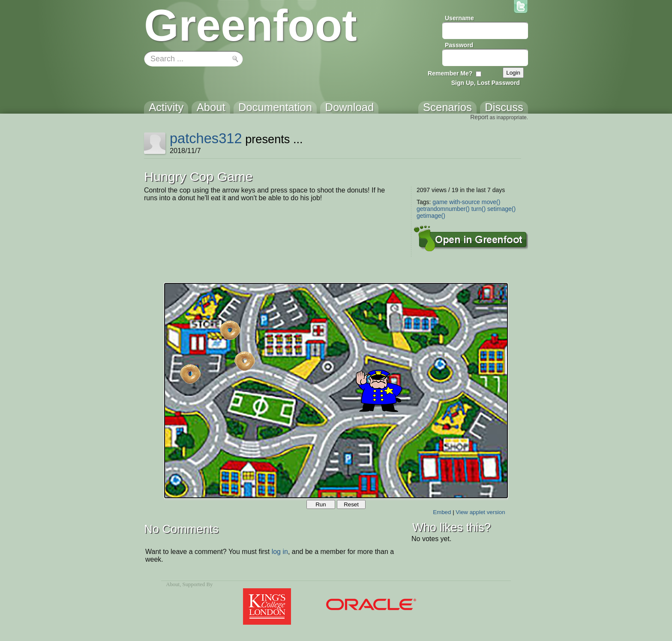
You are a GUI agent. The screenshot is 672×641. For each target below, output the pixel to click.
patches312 (206, 138)
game (440, 202)
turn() (478, 209)
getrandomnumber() (443, 209)
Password (459, 45)
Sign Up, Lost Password (486, 83)
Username (459, 18)
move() (491, 202)
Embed (442, 512)
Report (479, 117)
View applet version (480, 512)
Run (321, 504)
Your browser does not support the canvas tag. (336, 391)
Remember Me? (450, 73)
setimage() (501, 209)
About (173, 584)
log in (280, 552)
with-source (465, 202)
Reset (351, 504)
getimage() (431, 216)
